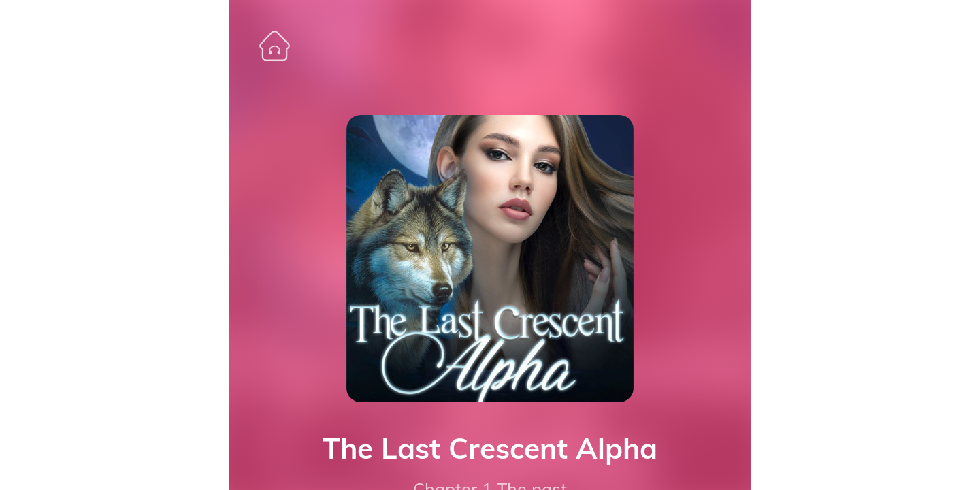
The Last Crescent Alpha (490, 448)
